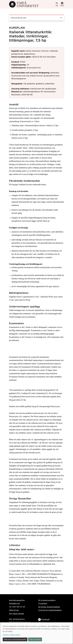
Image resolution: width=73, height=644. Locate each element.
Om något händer (17, 613)
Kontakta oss (15, 603)
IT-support (43, 603)
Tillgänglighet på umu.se (19, 622)
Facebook (45, 619)
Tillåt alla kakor (35, 639)
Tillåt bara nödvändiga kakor (15, 639)
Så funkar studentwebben (49, 607)
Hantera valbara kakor (12, 635)
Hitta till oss (14, 610)
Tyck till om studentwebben (50, 610)
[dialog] (36, 633)
